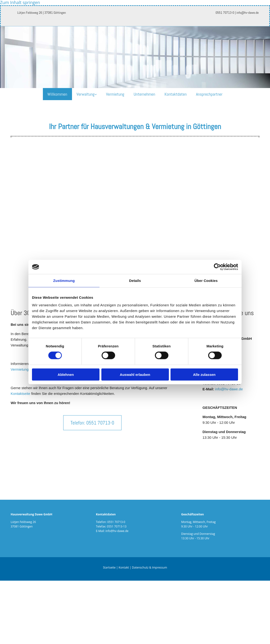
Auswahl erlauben (135, 374)
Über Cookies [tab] (206, 281)
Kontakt (124, 568)
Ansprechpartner (210, 94)
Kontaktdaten (176, 94)
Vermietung (115, 94)
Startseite (109, 568)
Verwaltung (85, 94)
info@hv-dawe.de (229, 389)
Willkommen (57, 94)
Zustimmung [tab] (64, 281)
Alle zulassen (204, 374)
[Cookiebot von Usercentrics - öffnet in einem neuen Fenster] (217, 267)
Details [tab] (135, 281)
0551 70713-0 (116, 522)
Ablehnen (66, 374)
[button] (92, 423)
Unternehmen (145, 94)
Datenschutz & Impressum (149, 568)
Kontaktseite (20, 394)
